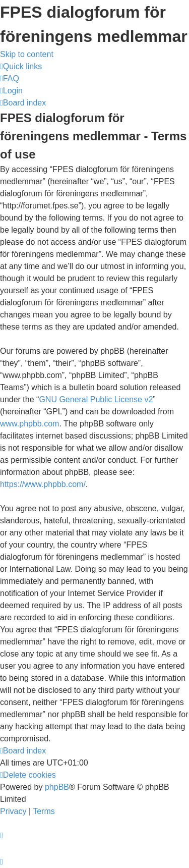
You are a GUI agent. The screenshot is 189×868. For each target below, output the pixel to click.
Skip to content (27, 54)
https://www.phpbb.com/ (43, 484)
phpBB (57, 787)
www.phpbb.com (29, 424)
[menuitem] (10, 78)
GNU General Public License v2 (96, 399)
